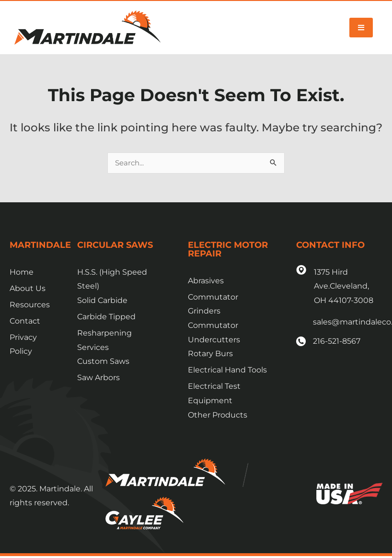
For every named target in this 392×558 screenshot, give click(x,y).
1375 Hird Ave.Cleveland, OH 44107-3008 (344, 287)
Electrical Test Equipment (214, 394)
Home (22, 273)
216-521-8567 (337, 342)
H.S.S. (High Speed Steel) (112, 280)
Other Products (218, 415)
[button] (361, 28)
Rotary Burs (210, 354)
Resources (30, 305)
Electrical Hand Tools (227, 370)
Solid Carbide (102, 301)
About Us (28, 289)
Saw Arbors (98, 378)
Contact (25, 321)
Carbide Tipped (106, 317)
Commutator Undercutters (214, 333)
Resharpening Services (104, 341)
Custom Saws (103, 362)
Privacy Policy (23, 345)
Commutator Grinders (213, 305)
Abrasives (206, 281)
